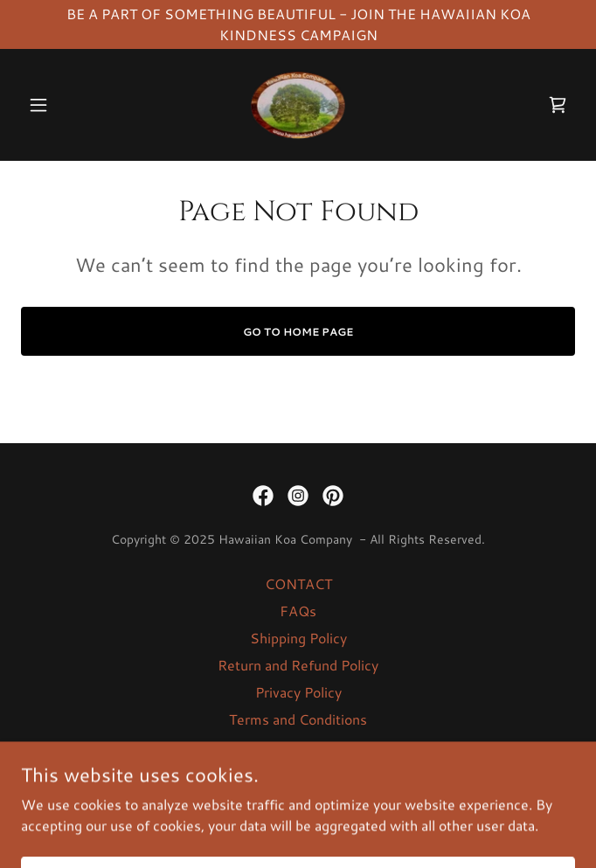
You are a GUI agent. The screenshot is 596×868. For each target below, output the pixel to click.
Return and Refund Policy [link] (298, 665)
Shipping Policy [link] (298, 638)
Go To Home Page (298, 332)
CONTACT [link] (298, 583)
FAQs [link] (298, 611)
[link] (298, 105)
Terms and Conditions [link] (298, 719)
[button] (62, 105)
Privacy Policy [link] (298, 692)
